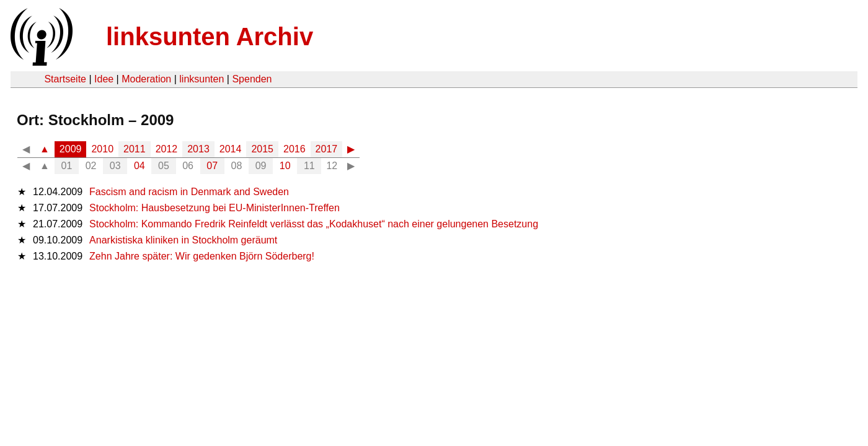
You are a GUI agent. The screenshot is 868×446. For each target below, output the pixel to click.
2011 (135, 149)
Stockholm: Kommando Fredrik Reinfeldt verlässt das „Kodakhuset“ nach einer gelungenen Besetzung (314, 224)
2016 (294, 149)
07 (212, 166)
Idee (104, 79)
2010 (102, 149)
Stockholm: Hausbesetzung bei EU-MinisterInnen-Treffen (215, 208)
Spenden (252, 79)
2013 (198, 149)
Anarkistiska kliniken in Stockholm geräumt (183, 240)
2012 (167, 149)
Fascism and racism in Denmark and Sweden (189, 192)
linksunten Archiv (210, 37)
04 (139, 166)
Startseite (65, 79)
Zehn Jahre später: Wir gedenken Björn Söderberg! (202, 256)
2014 (231, 149)
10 (285, 166)
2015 (262, 149)
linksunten (201, 79)
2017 (327, 149)
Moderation (146, 79)
